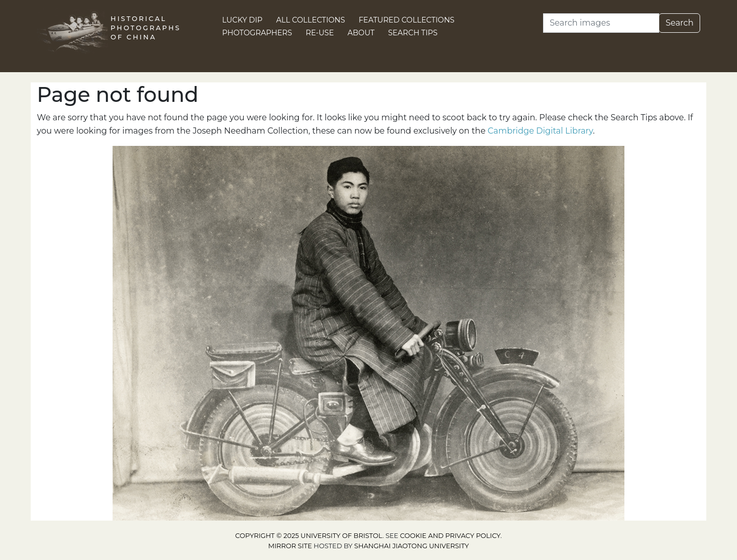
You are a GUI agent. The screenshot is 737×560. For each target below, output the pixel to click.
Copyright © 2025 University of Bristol (309, 536)
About (361, 33)
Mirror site (290, 546)
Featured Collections (407, 20)
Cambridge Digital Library (540, 131)
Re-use (320, 33)
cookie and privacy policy (450, 536)
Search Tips (413, 33)
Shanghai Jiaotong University (411, 546)
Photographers (257, 33)
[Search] (601, 23)
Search (679, 23)
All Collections (311, 20)
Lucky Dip (242, 20)
